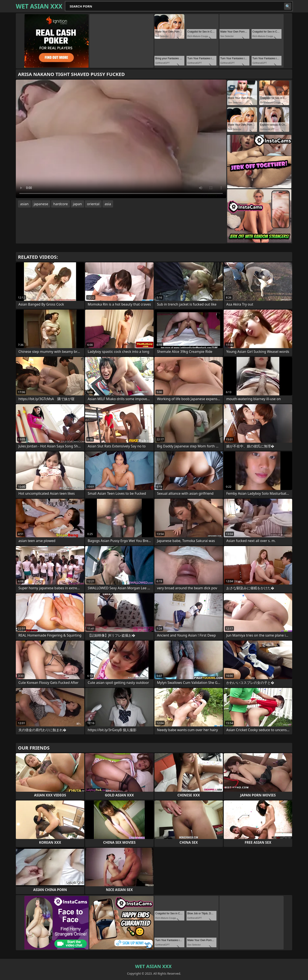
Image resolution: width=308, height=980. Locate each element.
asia (108, 204)
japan (77, 204)
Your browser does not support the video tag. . (121, 139)
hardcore (61, 204)
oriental (93, 204)
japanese (41, 204)
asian (24, 204)
